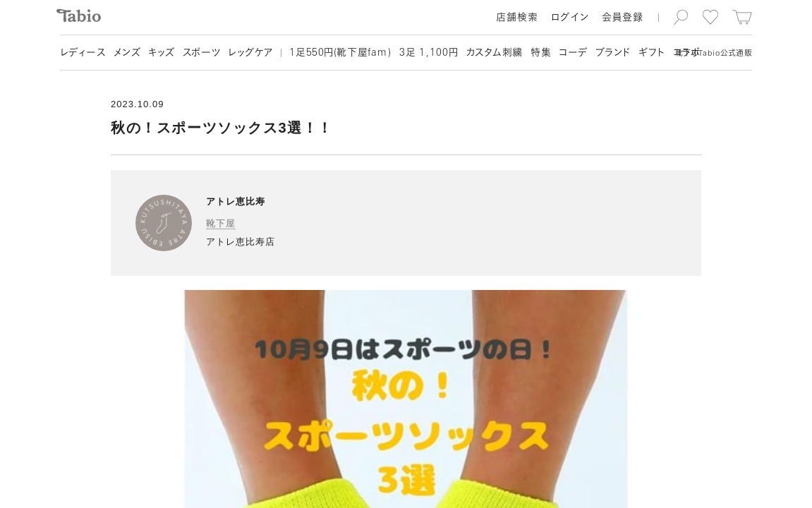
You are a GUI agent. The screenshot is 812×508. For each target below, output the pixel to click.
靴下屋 (221, 223)
